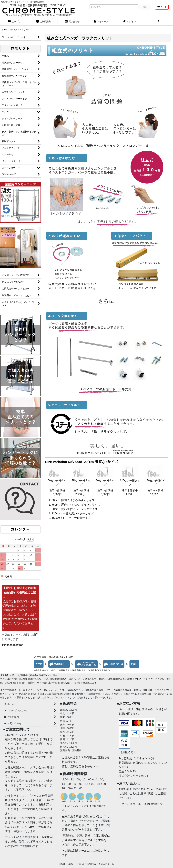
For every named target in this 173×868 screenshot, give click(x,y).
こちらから (29, 827)
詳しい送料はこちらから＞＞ (80, 766)
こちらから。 (146, 789)
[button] (159, 22)
